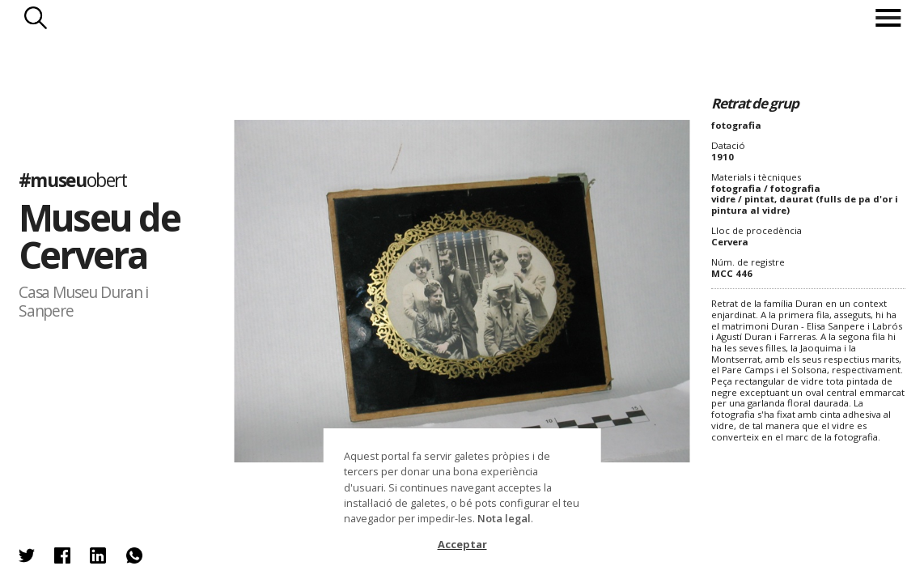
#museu (73, 180)
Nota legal (504, 518)
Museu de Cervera (99, 236)
